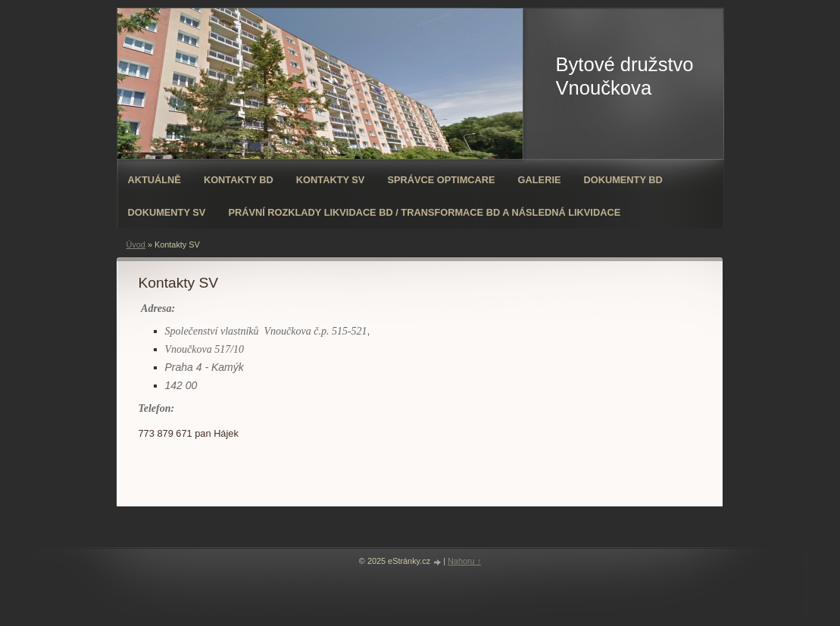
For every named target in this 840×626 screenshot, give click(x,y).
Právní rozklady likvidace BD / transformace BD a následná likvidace (424, 212)
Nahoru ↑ (464, 561)
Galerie (540, 180)
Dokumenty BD (623, 180)
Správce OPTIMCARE (441, 180)
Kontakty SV (331, 180)
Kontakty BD (239, 180)
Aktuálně (155, 180)
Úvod (136, 244)
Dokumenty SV (167, 212)
